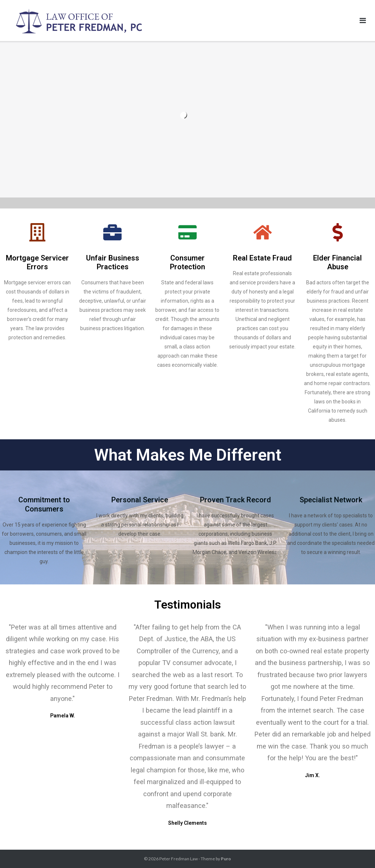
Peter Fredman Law (179, 859)
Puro (226, 859)
